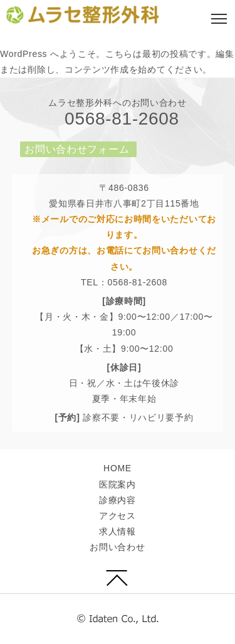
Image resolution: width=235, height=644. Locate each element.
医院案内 (118, 484)
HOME (118, 468)
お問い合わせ (117, 547)
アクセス (118, 516)
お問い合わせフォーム (77, 149)
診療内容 (118, 500)
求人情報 (118, 531)
